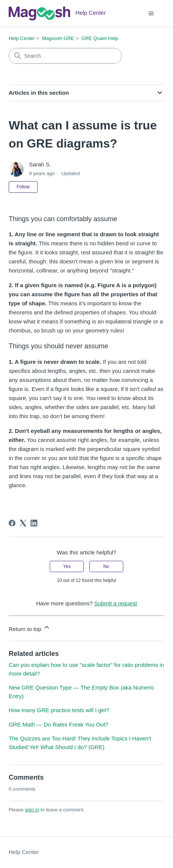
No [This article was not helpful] (106, 566)
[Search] (65, 56)
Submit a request (116, 603)
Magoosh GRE (58, 38)
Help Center (22, 38)
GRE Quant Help (100, 38)
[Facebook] (12, 523)
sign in (32, 810)
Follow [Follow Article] (23, 187)
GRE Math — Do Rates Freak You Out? (58, 724)
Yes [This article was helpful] (67, 566)
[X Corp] (23, 523)
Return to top (30, 628)
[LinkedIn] (34, 523)
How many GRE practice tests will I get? (59, 710)
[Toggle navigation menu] (151, 14)
